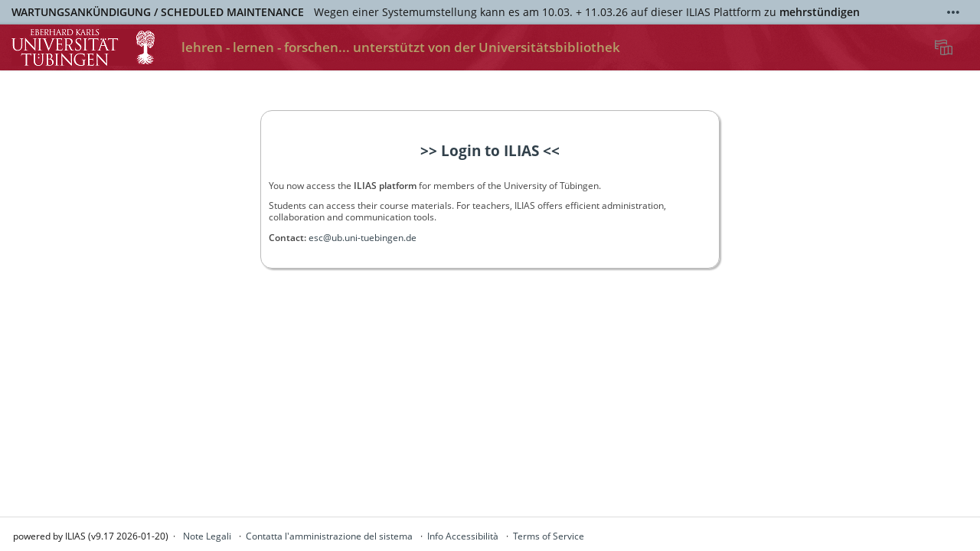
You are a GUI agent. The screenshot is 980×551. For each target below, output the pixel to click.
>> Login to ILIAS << (490, 151)
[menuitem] (946, 47)
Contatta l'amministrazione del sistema (329, 536)
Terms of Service (549, 536)
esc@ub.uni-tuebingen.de (363, 238)
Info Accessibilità (463, 536)
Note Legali (207, 536)
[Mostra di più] (953, 12)
